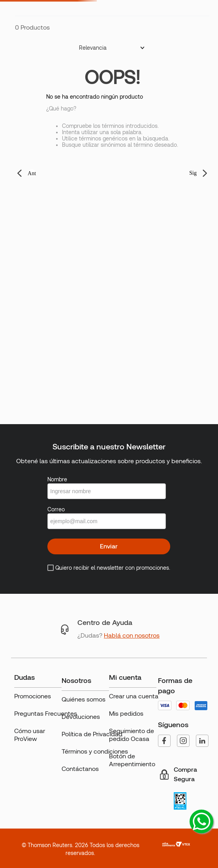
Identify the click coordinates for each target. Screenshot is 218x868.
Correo (56, 509)
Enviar (109, 546)
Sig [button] (193, 173)
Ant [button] (32, 173)
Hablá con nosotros (132, 635)
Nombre (57, 479)
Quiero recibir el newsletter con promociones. (113, 568)
